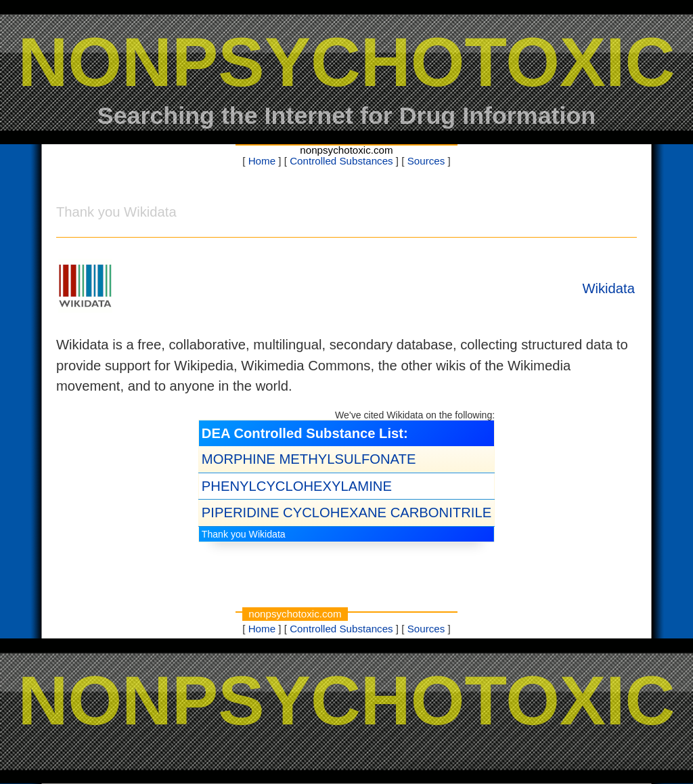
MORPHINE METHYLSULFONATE (309, 459)
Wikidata (608, 288)
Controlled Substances (341, 161)
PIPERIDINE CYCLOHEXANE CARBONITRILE (346, 513)
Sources (426, 161)
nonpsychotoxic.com (346, 150)
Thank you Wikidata (244, 534)
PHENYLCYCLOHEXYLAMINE (297, 486)
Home (262, 161)
